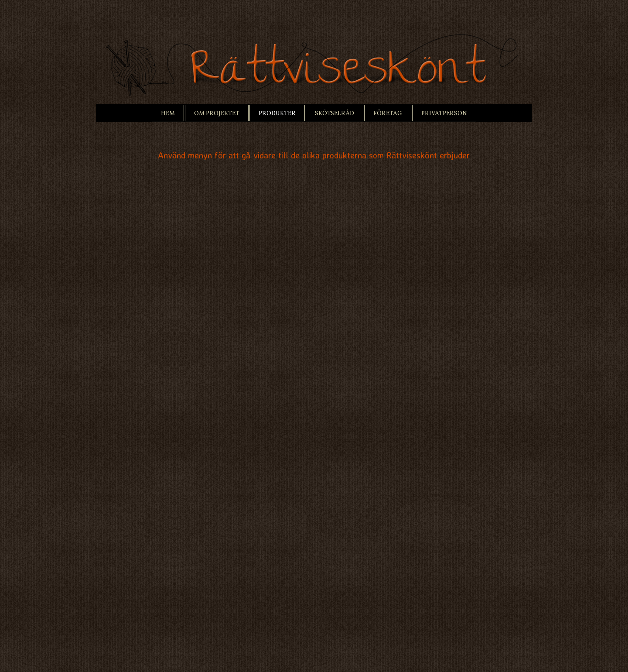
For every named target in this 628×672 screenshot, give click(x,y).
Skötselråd (334, 114)
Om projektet (217, 114)
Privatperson (444, 114)
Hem (168, 114)
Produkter (277, 114)
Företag (388, 114)
